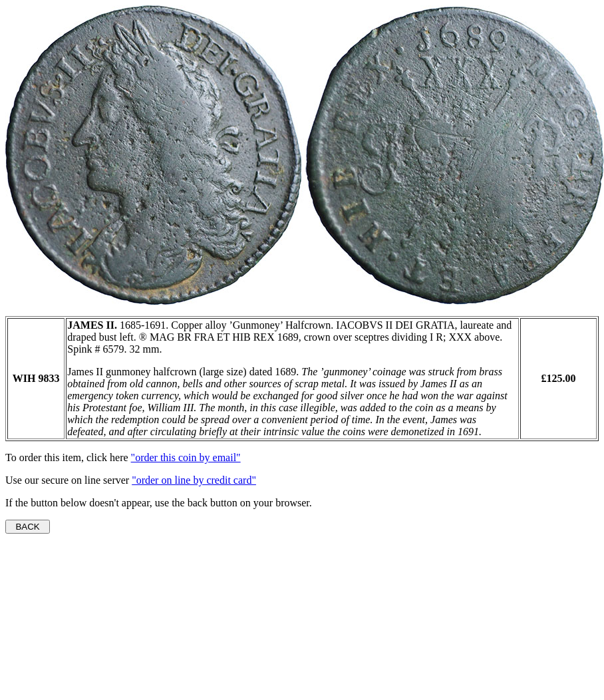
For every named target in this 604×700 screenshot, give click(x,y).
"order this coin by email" (186, 457)
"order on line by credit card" (194, 480)
